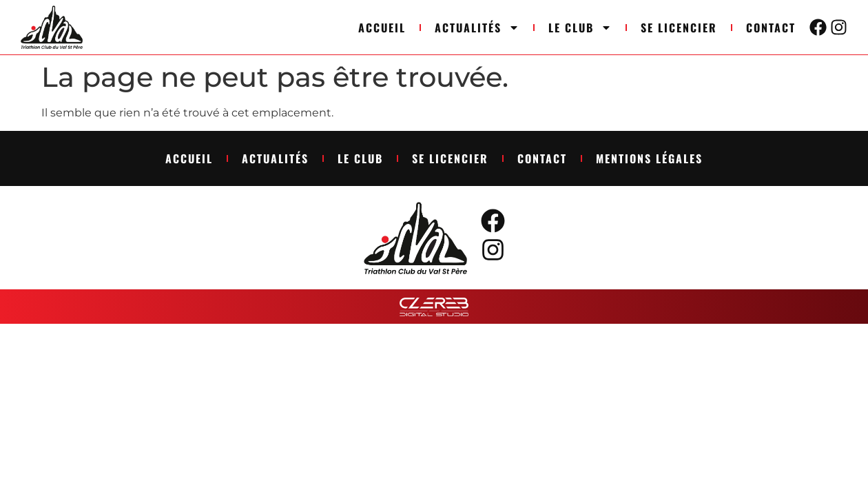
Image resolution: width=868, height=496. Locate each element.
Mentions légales (649, 158)
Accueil (382, 28)
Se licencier (679, 28)
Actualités (477, 28)
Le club (580, 28)
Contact (771, 28)
